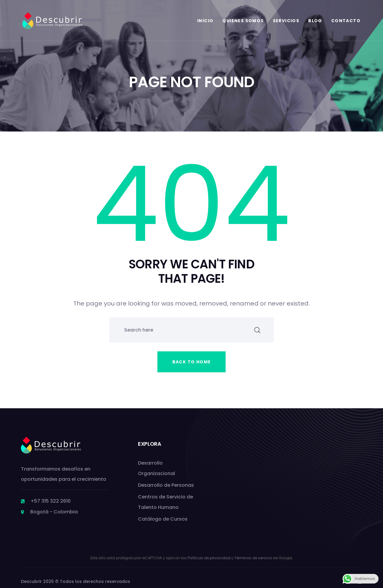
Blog (315, 21)
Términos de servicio (253, 558)
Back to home (192, 362)
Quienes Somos (243, 21)
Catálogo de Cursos (163, 519)
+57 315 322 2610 (51, 501)
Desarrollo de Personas (166, 485)
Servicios (286, 21)
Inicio (205, 21)
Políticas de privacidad (209, 558)
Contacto (346, 21)
